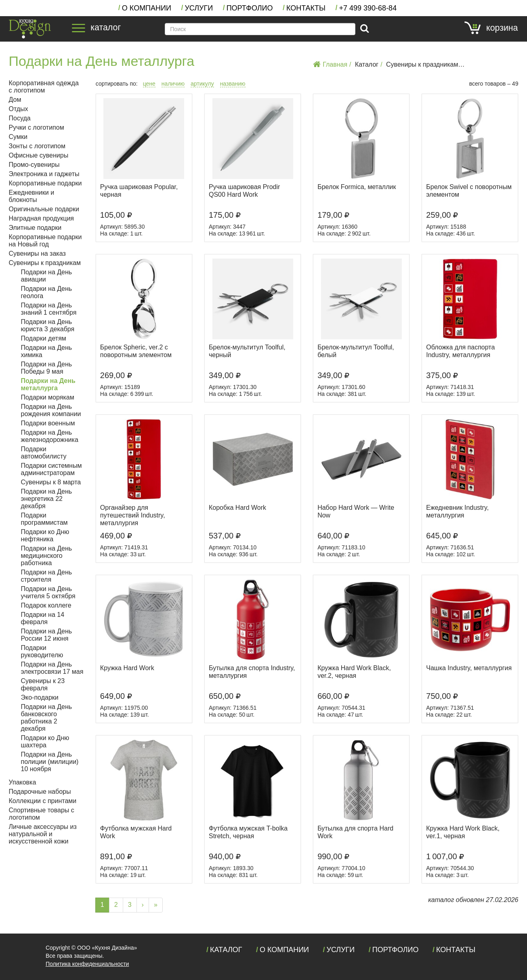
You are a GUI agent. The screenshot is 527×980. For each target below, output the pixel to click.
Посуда (20, 118)
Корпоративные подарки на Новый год (45, 241)
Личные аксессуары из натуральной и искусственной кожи (43, 834)
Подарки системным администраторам (51, 469)
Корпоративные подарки (45, 183)
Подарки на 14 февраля (43, 618)
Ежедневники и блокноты (32, 196)
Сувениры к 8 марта (51, 482)
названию (233, 84)
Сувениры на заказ (37, 253)
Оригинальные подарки (44, 209)
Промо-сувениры (34, 165)
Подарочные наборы (40, 792)
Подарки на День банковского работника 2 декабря (47, 718)
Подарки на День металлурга (48, 384)
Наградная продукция (41, 218)
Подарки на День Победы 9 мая (47, 368)
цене (149, 84)
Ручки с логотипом (37, 127)
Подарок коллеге (46, 605)
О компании (147, 8)
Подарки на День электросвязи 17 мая (52, 668)
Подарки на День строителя (47, 576)
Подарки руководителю (42, 651)
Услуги (199, 8)
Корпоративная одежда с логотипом (44, 87)
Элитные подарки (35, 228)
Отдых (19, 109)
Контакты (306, 8)
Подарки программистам (44, 519)
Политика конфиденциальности (87, 964)
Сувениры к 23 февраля (43, 685)
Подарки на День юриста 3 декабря (48, 325)
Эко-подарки (40, 697)
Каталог (367, 64)
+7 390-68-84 (368, 8)
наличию (173, 84)
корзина (491, 28)
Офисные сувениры (39, 155)
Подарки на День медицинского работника (47, 556)
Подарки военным (48, 423)
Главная (330, 64)
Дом (15, 100)
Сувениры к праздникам (422, 64)
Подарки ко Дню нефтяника (45, 535)
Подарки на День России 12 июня (47, 635)
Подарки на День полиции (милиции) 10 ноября (50, 762)
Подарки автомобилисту (44, 453)
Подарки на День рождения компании (51, 410)
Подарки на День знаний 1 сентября (49, 309)
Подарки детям (44, 338)
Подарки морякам (48, 397)
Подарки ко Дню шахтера (45, 741)
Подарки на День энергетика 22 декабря (47, 499)
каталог (96, 27)
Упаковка (23, 782)
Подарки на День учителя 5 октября (48, 592)
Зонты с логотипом (37, 146)
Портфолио (250, 8)
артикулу (202, 84)
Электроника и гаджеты (44, 174)
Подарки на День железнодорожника (50, 436)
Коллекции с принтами (43, 801)
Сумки (18, 137)
